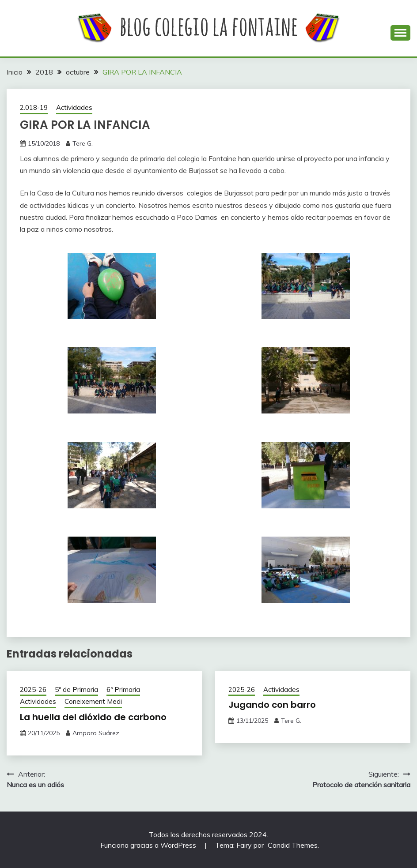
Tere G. (83, 143)
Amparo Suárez (96, 733)
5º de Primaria (76, 690)
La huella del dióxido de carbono (93, 717)
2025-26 (33, 690)
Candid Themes (293, 845)
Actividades (74, 107)
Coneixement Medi (93, 701)
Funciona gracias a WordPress (149, 845)
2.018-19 (34, 107)
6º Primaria (123, 690)
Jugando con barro (272, 705)
